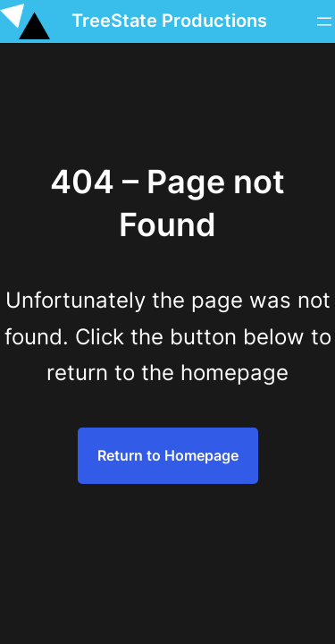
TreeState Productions (169, 21)
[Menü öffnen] (324, 21)
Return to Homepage (168, 455)
